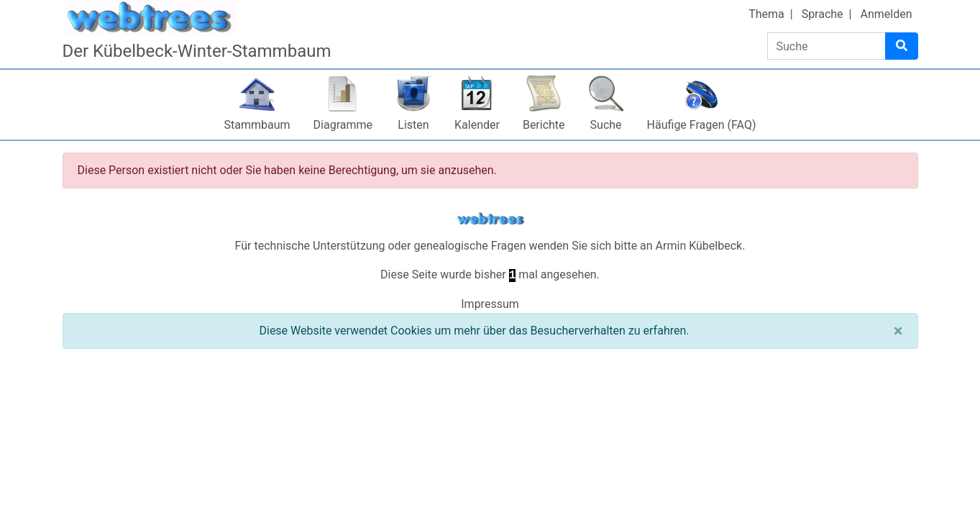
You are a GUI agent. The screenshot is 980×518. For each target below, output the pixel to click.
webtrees (490, 219)
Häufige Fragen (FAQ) (702, 125)
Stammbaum (257, 125)
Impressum (490, 304)
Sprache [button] (823, 14)
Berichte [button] (544, 125)
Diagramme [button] (343, 125)
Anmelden (886, 14)
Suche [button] (606, 125)
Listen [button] (413, 125)
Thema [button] (766, 14)
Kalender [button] (477, 125)
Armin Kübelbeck (699, 246)
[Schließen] (898, 331)
